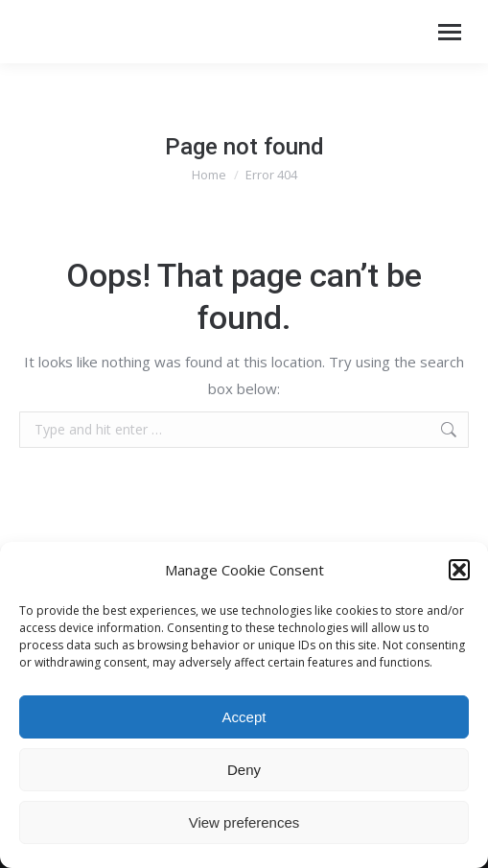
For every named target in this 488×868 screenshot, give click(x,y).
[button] (459, 570)
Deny (244, 770)
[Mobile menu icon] (450, 32)
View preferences (244, 822)
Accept (244, 717)
